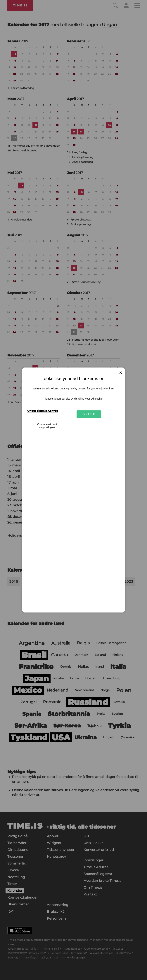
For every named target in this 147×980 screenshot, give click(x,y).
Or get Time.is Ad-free (43, 411)
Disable (89, 414)
